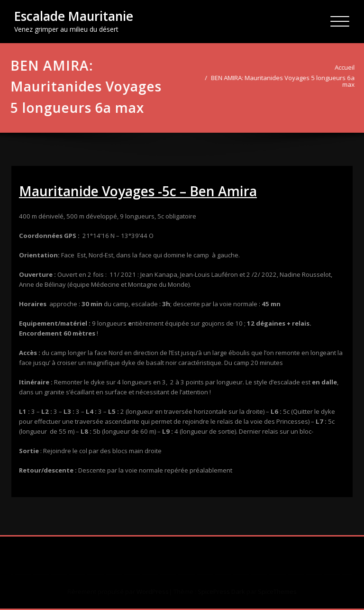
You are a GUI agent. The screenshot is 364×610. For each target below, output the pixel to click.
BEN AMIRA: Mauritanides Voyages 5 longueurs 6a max (284, 81)
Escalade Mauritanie (74, 16)
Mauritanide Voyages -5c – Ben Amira (138, 191)
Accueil (346, 67)
